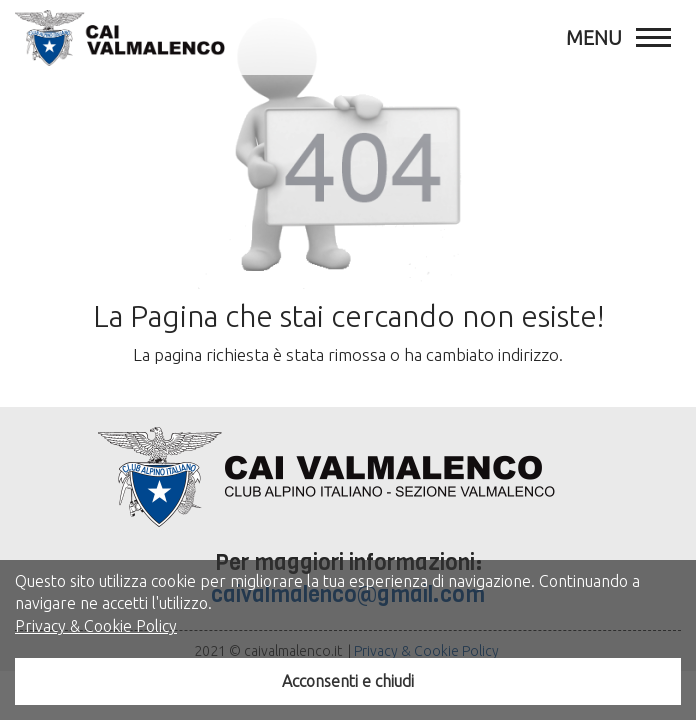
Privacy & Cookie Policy (96, 626)
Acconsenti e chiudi (348, 681)
